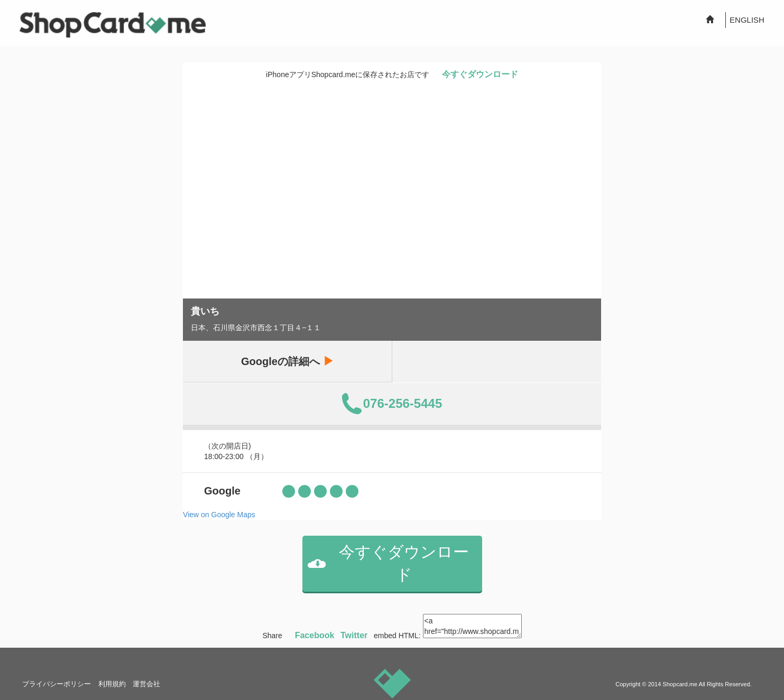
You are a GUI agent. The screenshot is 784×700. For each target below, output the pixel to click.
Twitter (354, 635)
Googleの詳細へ (287, 361)
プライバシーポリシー (57, 684)
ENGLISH (747, 20)
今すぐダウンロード (480, 74)
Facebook (315, 635)
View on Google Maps (219, 515)
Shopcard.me (680, 684)
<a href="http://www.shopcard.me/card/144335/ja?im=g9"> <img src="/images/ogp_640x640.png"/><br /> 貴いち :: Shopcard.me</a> (472, 626)
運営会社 (146, 684)
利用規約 (112, 684)
